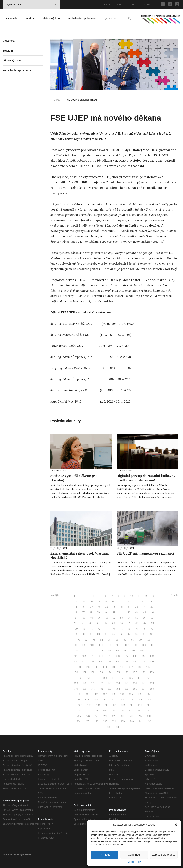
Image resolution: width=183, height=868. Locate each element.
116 (118, 651)
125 (109, 656)
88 (136, 634)
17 (99, 602)
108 (135, 645)
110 (153, 645)
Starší (174, 595)
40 (106, 612)
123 (92, 656)
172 (101, 683)
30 (114, 607)
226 (88, 716)
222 (131, 711)
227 (97, 716)
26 (84, 607)
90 (152, 634)
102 (84, 645)
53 (122, 618)
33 (137, 607)
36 (76, 612)
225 (79, 716)
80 (76, 634)
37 (83, 612)
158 (143, 672)
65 (129, 623)
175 (127, 683)
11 (139, 596)
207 (80, 705)
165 (122, 678)
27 (91, 607)
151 (84, 672)
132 (84, 661)
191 (97, 694)
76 (129, 629)
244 (118, 727)
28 (99, 607)
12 (146, 596)
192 (105, 694)
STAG (147, 4)
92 (86, 640)
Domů (57, 100)
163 (105, 678)
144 (105, 667)
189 (80, 694)
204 (131, 700)
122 (84, 656)
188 (152, 689)
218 (96, 711)
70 (84, 629)
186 (135, 689)
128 (135, 656)
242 (149, 721)
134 (101, 661)
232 (140, 716)
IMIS (133, 4)
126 (118, 656)
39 (98, 612)
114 (101, 651)
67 (145, 623)
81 (84, 634)
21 (128, 602)
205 (140, 700)
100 (149, 640)
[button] (176, 825)
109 (144, 645)
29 (107, 607)
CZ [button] (107, 4)
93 (94, 640)
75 (122, 629)
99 (140, 640)
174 (118, 683)
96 (117, 640)
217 (88, 711)
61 (98, 623)
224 (148, 711)
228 (105, 716)
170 (85, 683)
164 (114, 678)
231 (132, 716)
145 (114, 667)
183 (110, 689)
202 (113, 700)
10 (132, 596)
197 (148, 694)
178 (152, 683)
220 (113, 711)
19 (113, 602)
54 (129, 618)
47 (76, 618)
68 (152, 623)
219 (105, 711)
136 (118, 661)
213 (131, 705)
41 (114, 612)
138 (135, 661)
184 (118, 689)
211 (115, 705)
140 (152, 661)
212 (123, 705)
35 (152, 607)
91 (79, 640)
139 (143, 661)
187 (144, 689)
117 (126, 651)
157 (135, 672)
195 (131, 694)
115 (109, 651)
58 (75, 623)
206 (149, 700)
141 (79, 667)
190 (88, 694)
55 (137, 618)
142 (88, 667)
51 (107, 618)
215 (148, 705)
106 (118, 645)
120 (150, 651)
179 (76, 689)
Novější (55, 595)
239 (123, 721)
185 (127, 689)
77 (137, 629)
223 (139, 711)
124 (101, 656)
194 (122, 694)
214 (140, 705)
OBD (120, 4)
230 (123, 716)
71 (91, 629)
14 (77, 602)
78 (144, 629)
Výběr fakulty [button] (31, 4)
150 (76, 672)
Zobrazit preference (164, 855)
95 (109, 640)
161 (88, 678)
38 (91, 612)
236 (96, 721)
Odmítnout (134, 855)
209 (98, 705)
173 (110, 683)
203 (122, 700)
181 (93, 689)
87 (129, 634)
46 (152, 612)
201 (105, 700)
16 (92, 602)
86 (121, 634)
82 (91, 634)
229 (114, 716)
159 (152, 672)
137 (126, 661)
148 (140, 667)
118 (134, 651)
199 (87, 700)
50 (99, 618)
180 (85, 689)
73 (106, 629)
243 (109, 727)
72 (99, 629)
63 (114, 623)
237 (105, 721)
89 (144, 634)
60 (91, 623)
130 (152, 656)
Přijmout (105, 855)
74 (114, 629)
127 (126, 656)
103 (92, 645)
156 (127, 672)
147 (131, 667)
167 (140, 678)
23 (143, 602)
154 (110, 672)
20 (121, 602)
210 (107, 705)
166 (131, 678)
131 (76, 661)
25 (76, 607)
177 (144, 683)
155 (118, 672)
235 (87, 721)
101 (75, 645)
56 (144, 618)
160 (80, 678)
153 (101, 672)
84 (106, 634)
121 (76, 656)
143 (96, 667)
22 (135, 602)
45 (144, 612)
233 (149, 716)
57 (152, 618)
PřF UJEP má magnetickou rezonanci (145, 553)
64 (121, 623)
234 (79, 721)
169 (76, 683)
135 (109, 661)
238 (114, 721)
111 (77, 651)
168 (148, 678)
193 (114, 694)
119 (142, 651)
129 (143, 656)
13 (153, 596)
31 (122, 607)
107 (127, 645)
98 (133, 640)
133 (92, 661)
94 (102, 640)
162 (97, 678)
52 (114, 618)
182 (101, 689)
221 (122, 711)
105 (110, 645)
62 (106, 623)
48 (84, 618)
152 (93, 672)
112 (85, 651)
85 (114, 634)
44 (137, 612)
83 (98, 634)
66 (137, 623)
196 (140, 694)
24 (151, 602)
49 (91, 618)
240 (132, 721)
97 (125, 640)
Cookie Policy (134, 862)
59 (83, 623)
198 (78, 700)
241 (141, 721)
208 (89, 705)
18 (106, 602)
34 (144, 607)
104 (101, 645)
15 (84, 602)
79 (152, 629)
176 (135, 683)
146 (122, 667)
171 (93, 683)
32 (129, 607)
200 (96, 700)
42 (121, 612)
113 (93, 651)
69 (76, 629)
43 (129, 612)
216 (79, 711)
